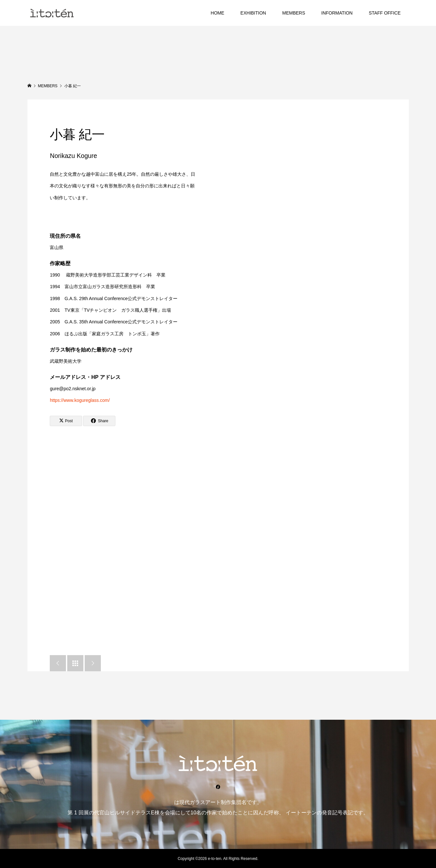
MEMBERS (294, 13)
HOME (218, 13)
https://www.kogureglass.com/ (80, 400)
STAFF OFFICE (385, 13)
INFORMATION (337, 13)
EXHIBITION (253, 13)
